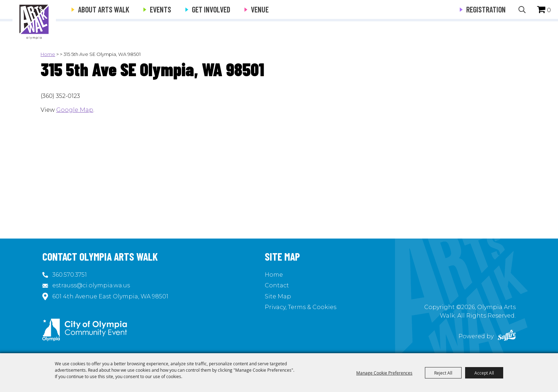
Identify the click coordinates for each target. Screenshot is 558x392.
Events (160, 9)
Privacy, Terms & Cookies (301, 307)
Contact (277, 285)
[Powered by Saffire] (507, 336)
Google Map (75, 110)
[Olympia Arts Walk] (34, 21)
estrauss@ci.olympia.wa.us (91, 285)
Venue (260, 9)
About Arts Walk (104, 9)
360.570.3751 (70, 275)
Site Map (278, 296)
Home (48, 54)
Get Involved (211, 9)
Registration (486, 9)
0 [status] (549, 10)
